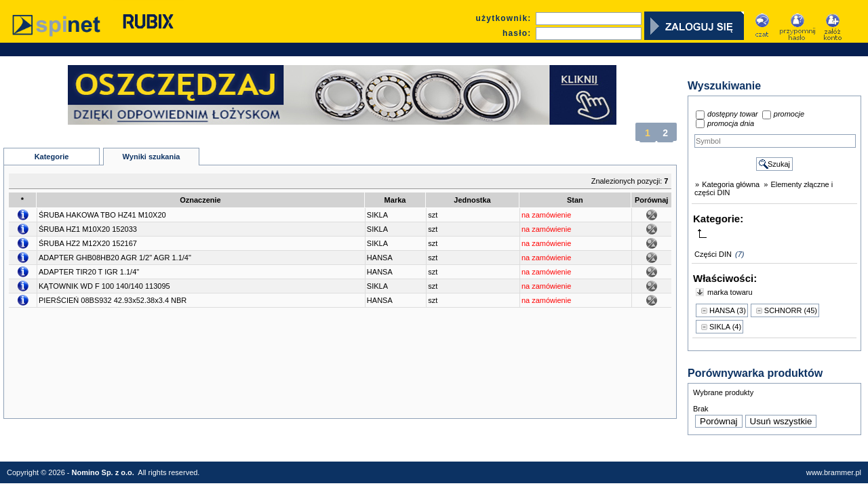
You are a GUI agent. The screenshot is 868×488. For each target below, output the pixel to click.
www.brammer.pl (834, 472)
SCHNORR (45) (791, 310)
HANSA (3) (728, 310)
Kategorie (52, 157)
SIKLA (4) (725, 327)
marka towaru (730, 292)
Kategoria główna (731, 184)
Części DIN (713, 254)
